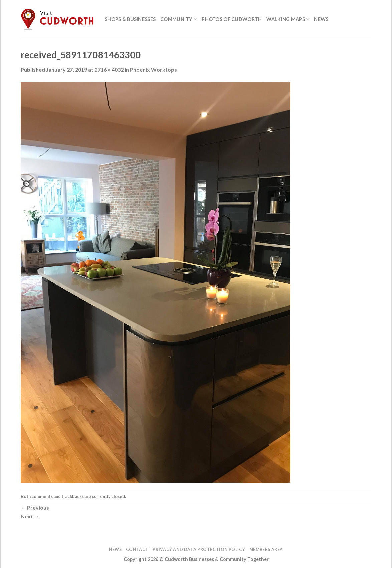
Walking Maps (288, 19)
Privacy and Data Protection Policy (199, 549)
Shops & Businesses (130, 19)
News (321, 19)
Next (30, 516)
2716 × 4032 (109, 69)
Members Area (266, 549)
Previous (35, 508)
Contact (137, 549)
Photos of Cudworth (232, 19)
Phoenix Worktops (153, 69)
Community (179, 19)
